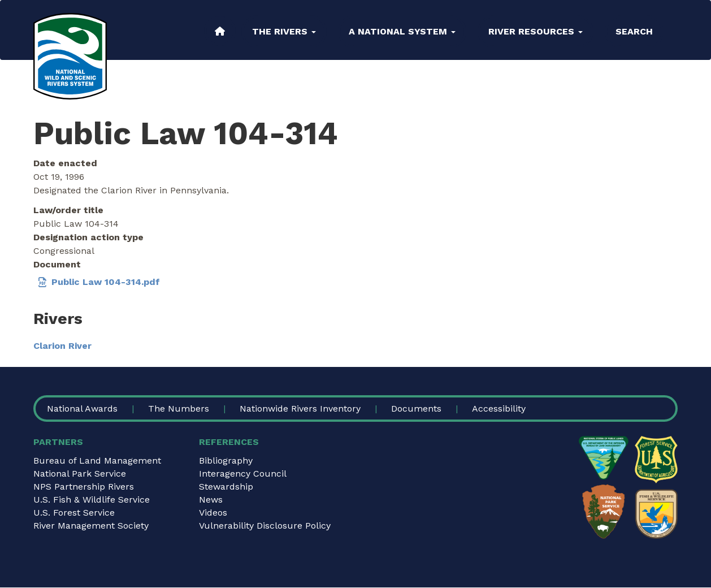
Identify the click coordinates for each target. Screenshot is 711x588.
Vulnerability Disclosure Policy (265, 526)
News (211, 500)
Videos (213, 513)
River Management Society (91, 526)
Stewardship (226, 487)
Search (634, 31)
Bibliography (226, 461)
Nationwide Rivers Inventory (300, 408)
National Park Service (80, 474)
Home (220, 31)
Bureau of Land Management (97, 461)
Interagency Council (243, 474)
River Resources (536, 31)
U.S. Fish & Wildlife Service (92, 500)
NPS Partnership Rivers (84, 487)
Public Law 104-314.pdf (106, 282)
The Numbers (179, 408)
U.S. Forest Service (74, 513)
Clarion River (62, 346)
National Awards (82, 408)
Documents (416, 408)
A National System (402, 31)
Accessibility (499, 408)
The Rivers (284, 31)
